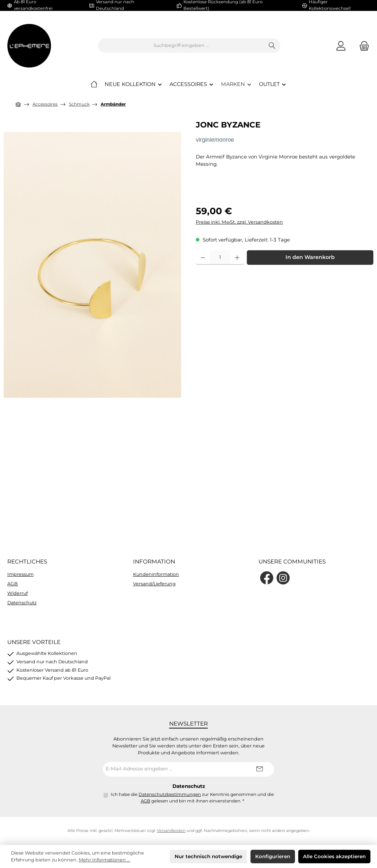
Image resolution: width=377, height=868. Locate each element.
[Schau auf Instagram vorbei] (283, 578)
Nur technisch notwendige (208, 856)
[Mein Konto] (341, 46)
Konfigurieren (273, 856)
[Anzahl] (220, 258)
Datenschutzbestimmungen (170, 794)
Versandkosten (171, 831)
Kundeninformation (156, 574)
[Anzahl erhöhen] (237, 258)
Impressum (20, 574)
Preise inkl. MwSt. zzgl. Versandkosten (239, 222)
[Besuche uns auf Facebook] (267, 578)
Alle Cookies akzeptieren (334, 856)
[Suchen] (272, 46)
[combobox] (181, 46)
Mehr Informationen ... (104, 860)
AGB (13, 584)
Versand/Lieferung (154, 584)
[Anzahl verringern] (203, 258)
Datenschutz (22, 603)
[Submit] (260, 769)
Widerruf (18, 593)
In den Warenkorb (310, 257)
